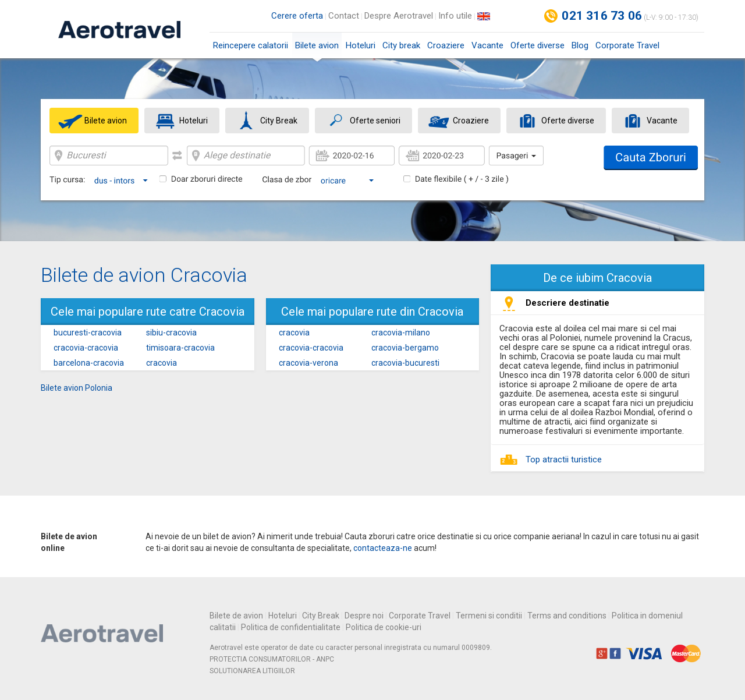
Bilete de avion (236, 616)
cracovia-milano (401, 333)
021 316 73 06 (602, 16)
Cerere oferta (297, 16)
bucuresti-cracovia (88, 333)
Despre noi (364, 616)
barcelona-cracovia (89, 363)
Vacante (487, 45)
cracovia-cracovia (86, 348)
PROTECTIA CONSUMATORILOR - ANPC (272, 659)
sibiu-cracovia (171, 333)
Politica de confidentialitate (291, 627)
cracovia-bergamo (405, 348)
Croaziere (446, 45)
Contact (344, 16)
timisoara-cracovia (180, 348)
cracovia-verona (308, 363)
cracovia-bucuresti (405, 363)
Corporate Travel (627, 45)
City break (401, 45)
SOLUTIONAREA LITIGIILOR (252, 671)
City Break (321, 616)
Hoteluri (361, 45)
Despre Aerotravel (399, 16)
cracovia (162, 363)
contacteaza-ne (383, 548)
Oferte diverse (538, 45)
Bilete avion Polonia (77, 388)
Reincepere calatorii (251, 45)
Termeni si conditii (489, 616)
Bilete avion (317, 49)
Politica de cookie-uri (384, 627)
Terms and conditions (567, 616)
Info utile (455, 16)
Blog (580, 45)
